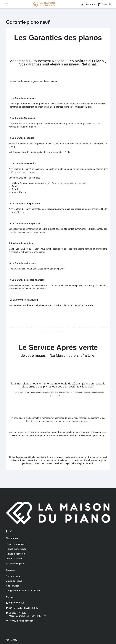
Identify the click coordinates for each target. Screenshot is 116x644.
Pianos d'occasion (15, 554)
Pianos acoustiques (16, 544)
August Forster (19, 192)
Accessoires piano (16, 563)
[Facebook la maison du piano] (7, 531)
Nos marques (13, 576)
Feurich (16, 186)
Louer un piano (14, 558)
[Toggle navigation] (6, 4)
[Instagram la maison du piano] (11, 531)
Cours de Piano (14, 581)
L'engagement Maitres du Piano (23, 590)
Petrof (15, 189)
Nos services (13, 586)
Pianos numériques (16, 549)
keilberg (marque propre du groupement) (31, 183)
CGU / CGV (11, 640)
